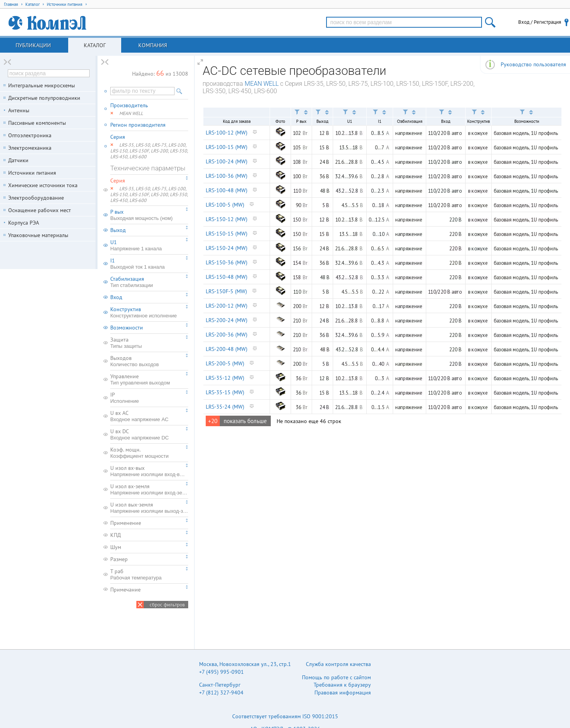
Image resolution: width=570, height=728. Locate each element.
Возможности (127, 328)
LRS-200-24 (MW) (227, 320)
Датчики (18, 160)
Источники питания (32, 173)
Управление (149, 379)
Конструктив (149, 312)
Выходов (149, 361)
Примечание (125, 590)
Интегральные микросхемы (41, 85)
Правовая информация (343, 693)
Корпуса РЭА (24, 223)
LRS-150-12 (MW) (227, 219)
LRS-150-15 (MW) (227, 234)
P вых (149, 215)
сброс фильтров (167, 605)
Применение (126, 523)
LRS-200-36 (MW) (227, 335)
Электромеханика (30, 148)
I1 (149, 264)
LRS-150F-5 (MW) (226, 291)
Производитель (129, 105)
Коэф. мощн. (149, 453)
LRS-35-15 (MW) (225, 392)
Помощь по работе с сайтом (336, 677)
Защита (149, 343)
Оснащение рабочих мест (40, 210)
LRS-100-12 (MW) (227, 133)
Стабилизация (149, 282)
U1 (149, 245)
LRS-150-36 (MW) (227, 262)
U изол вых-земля (149, 508)
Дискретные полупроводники (44, 98)
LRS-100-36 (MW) (227, 176)
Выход (118, 230)
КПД (116, 535)
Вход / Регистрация (540, 22)
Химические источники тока (43, 185)
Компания (153, 45)
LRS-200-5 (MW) (225, 363)
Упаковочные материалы (38, 235)
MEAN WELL (262, 84)
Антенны (19, 110)
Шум (116, 547)
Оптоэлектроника (30, 135)
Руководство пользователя (533, 64)
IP (149, 398)
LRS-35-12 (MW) (225, 378)
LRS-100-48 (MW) (227, 190)
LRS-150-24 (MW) (227, 248)
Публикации (33, 45)
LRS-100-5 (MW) (225, 205)
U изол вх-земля (149, 489)
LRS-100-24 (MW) (227, 161)
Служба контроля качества (338, 664)
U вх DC (149, 434)
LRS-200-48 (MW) (227, 349)
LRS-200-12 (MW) (227, 306)
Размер (119, 559)
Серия (118, 137)
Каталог (95, 45)
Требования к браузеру (342, 685)
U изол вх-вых (149, 471)
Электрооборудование (36, 198)
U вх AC (149, 416)
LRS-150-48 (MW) (227, 277)
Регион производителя (138, 125)
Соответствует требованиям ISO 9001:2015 (285, 716)
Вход (116, 297)
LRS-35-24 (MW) (225, 407)
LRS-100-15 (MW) (227, 147)
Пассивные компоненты (37, 123)
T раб (149, 574)
